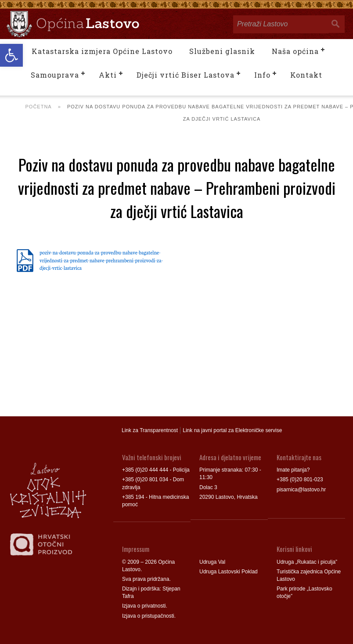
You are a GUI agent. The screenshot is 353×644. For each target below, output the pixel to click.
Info (262, 75)
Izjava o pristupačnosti (148, 616)
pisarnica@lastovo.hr (301, 490)
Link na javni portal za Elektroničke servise (232, 430)
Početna (39, 107)
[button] (11, 55)
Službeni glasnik (222, 51)
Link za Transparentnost (150, 430)
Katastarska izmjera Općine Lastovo (102, 51)
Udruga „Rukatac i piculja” (307, 562)
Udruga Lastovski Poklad (229, 572)
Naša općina (295, 51)
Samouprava (55, 75)
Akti (108, 75)
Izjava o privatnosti (144, 606)
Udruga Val (212, 562)
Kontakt (306, 75)
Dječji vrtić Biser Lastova (186, 75)
